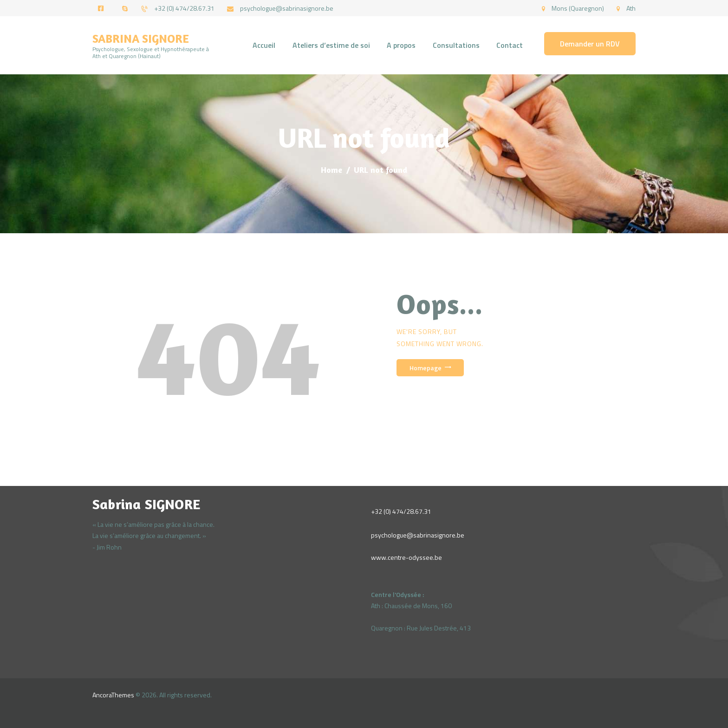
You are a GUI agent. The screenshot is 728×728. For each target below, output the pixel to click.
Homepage (426, 368)
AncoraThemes (113, 695)
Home (331, 170)
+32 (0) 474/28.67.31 (401, 511)
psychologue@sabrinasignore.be (418, 535)
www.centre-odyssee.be (406, 557)
